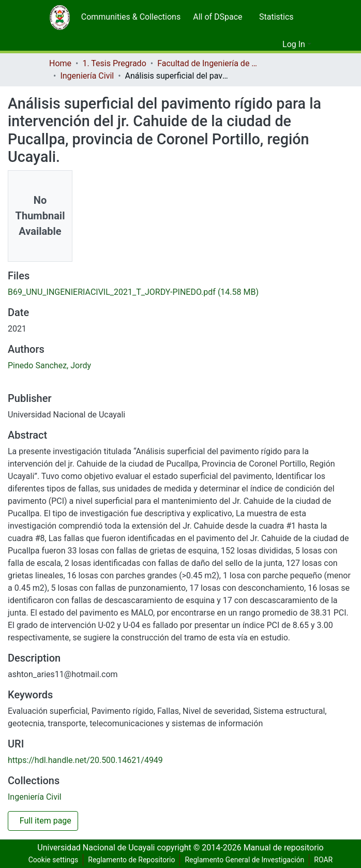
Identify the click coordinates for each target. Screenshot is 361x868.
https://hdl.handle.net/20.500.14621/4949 (86, 760)
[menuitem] (129, 17)
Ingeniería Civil (87, 76)
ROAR (327, 860)
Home (60, 64)
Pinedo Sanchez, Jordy (47, 366)
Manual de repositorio (285, 848)
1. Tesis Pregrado (115, 64)
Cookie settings (49, 860)
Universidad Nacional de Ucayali (96, 848)
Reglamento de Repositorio (129, 860)
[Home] (60, 17)
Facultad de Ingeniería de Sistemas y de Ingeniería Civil (211, 64)
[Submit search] (258, 44)
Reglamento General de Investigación (245, 860)
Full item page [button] (45, 821)
